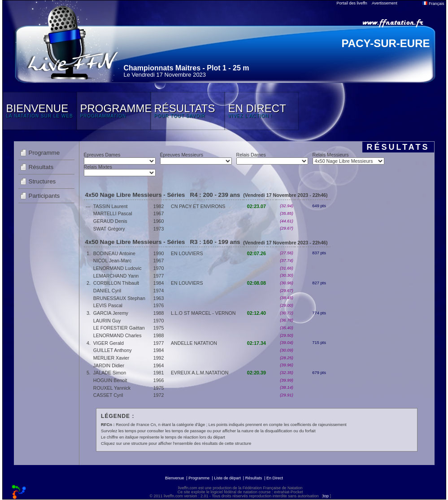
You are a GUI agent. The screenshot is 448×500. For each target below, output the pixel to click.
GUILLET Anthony (113, 350)
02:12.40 (257, 313)
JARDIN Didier (109, 365)
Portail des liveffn (352, 3)
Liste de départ (227, 478)
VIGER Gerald (109, 343)
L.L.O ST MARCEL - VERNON (203, 313)
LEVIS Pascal (108, 305)
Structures (42, 181)
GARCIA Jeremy (111, 313)
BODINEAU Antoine (114, 253)
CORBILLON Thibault (116, 283)
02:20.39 (257, 373)
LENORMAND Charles (117, 335)
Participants (44, 196)
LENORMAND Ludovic (117, 268)
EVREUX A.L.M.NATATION (200, 373)
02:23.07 (257, 206)
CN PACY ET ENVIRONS (198, 206)
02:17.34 (257, 343)
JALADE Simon (110, 373)
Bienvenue (175, 478)
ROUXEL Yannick (112, 388)
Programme (44, 153)
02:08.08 (257, 283)
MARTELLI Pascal (113, 213)
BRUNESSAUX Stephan (119, 298)
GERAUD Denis (110, 221)
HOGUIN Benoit (110, 380)
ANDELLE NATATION (194, 343)
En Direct (275, 478)
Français (433, 4)
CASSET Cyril (108, 395)
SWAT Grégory (109, 229)
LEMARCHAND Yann (116, 276)
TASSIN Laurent (111, 206)
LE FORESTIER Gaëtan (119, 328)
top (326, 496)
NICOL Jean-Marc (112, 261)
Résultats (41, 167)
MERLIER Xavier (111, 358)
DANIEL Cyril (107, 291)
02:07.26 (257, 253)
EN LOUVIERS (187, 253)
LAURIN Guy (107, 321)
